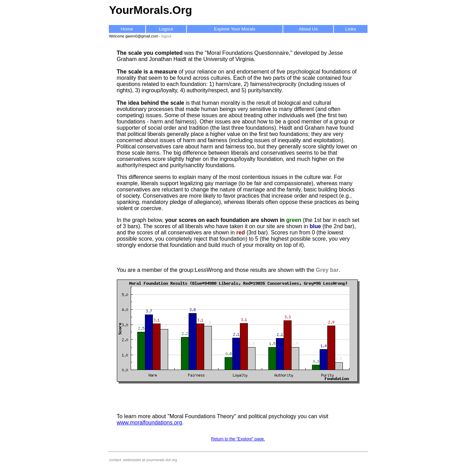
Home (127, 29)
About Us (308, 29)
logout (166, 36)
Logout (166, 29)
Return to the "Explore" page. (238, 439)
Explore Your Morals (235, 29)
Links (351, 29)
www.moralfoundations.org (150, 423)
